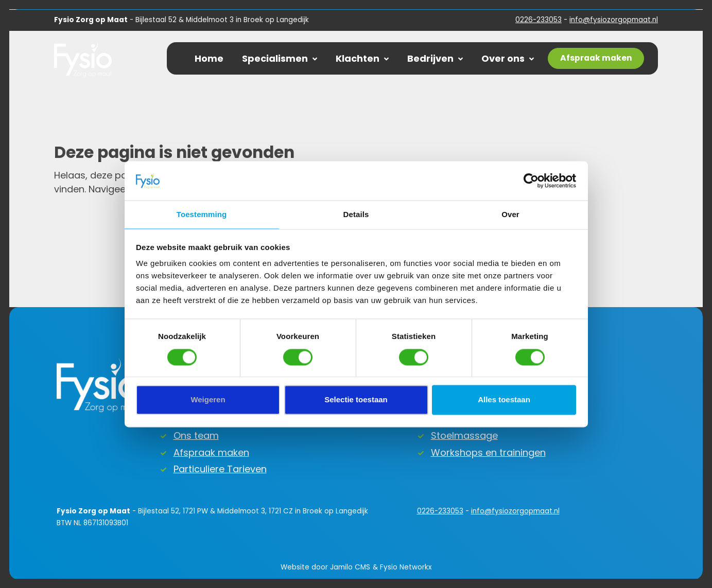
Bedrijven (435, 58)
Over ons (508, 58)
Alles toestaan (504, 400)
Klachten (362, 58)
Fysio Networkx (406, 567)
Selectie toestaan (356, 400)
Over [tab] (510, 215)
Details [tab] (356, 215)
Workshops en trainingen (488, 452)
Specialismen (280, 58)
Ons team (196, 435)
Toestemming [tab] (202, 215)
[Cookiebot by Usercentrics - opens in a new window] (531, 181)
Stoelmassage (464, 435)
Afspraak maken (211, 452)
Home (209, 58)
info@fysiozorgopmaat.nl (614, 20)
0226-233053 (539, 20)
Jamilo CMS (350, 567)
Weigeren (208, 400)
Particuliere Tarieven (220, 469)
